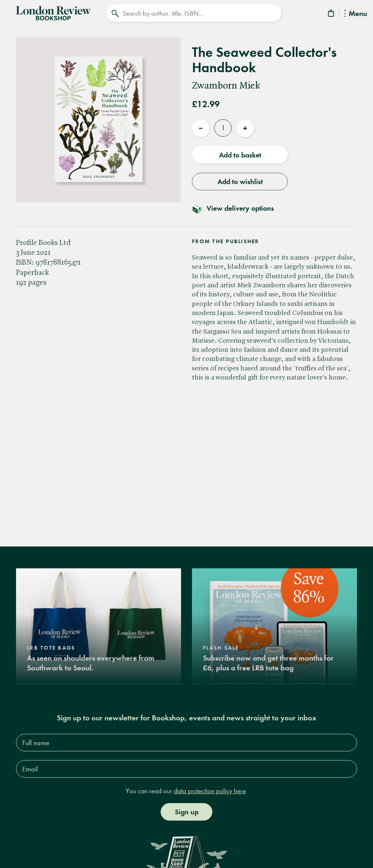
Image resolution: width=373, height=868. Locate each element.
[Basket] (331, 14)
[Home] (53, 12)
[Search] (194, 13)
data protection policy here (210, 791)
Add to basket (240, 155)
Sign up (187, 812)
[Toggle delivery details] (237, 208)
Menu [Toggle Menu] (356, 14)
